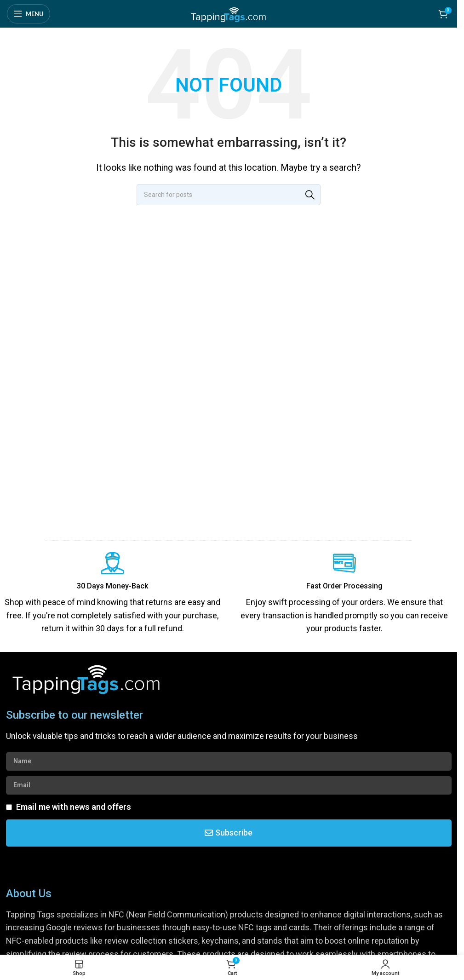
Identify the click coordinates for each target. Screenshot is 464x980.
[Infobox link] (113, 594)
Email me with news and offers (74, 807)
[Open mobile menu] (29, 14)
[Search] (229, 195)
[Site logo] (229, 13)
